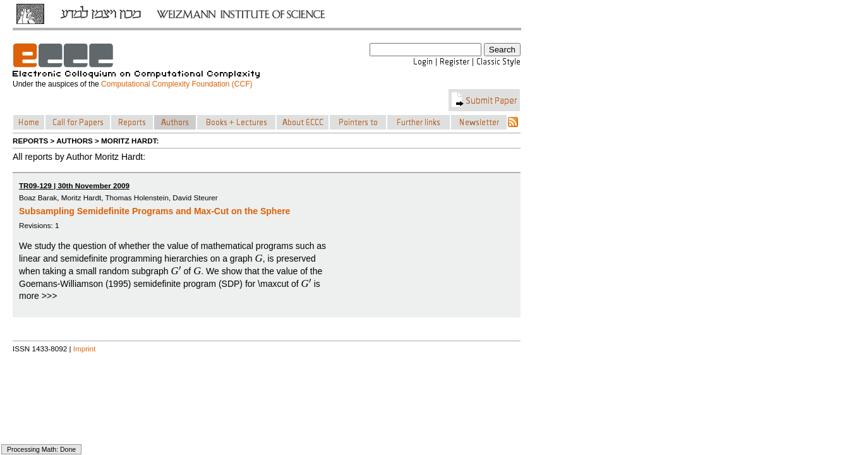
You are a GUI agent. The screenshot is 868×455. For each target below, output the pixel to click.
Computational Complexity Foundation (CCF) (177, 84)
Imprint (85, 349)
